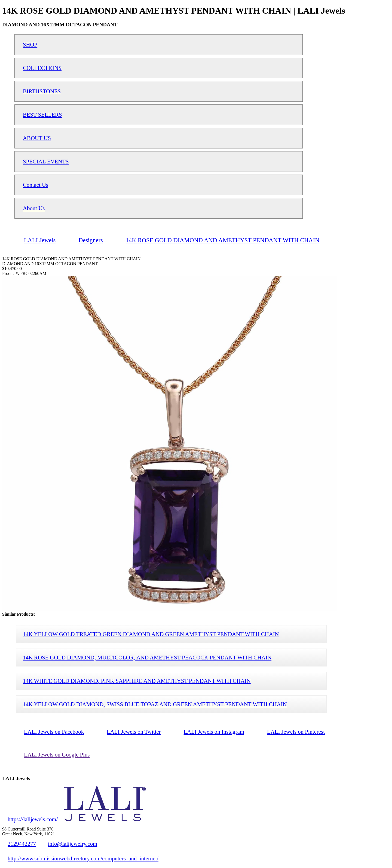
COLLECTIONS (42, 68)
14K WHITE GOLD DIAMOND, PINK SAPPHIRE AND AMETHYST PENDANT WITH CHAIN (137, 681)
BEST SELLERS (42, 115)
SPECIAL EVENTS (46, 161)
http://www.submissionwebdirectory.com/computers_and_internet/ (83, 858)
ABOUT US (37, 138)
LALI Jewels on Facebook (54, 732)
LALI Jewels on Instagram (214, 732)
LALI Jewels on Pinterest (296, 732)
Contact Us (36, 185)
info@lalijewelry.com (73, 844)
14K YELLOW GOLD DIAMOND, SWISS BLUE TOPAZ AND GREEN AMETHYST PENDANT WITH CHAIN (155, 704)
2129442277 (22, 844)
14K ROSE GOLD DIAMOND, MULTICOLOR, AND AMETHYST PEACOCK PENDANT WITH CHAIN (147, 657)
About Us (34, 208)
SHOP (30, 44)
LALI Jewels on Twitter (134, 732)
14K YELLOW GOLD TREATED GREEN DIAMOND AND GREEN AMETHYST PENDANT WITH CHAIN (151, 634)
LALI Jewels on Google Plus (57, 754)
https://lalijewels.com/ (33, 819)
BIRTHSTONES (42, 91)
